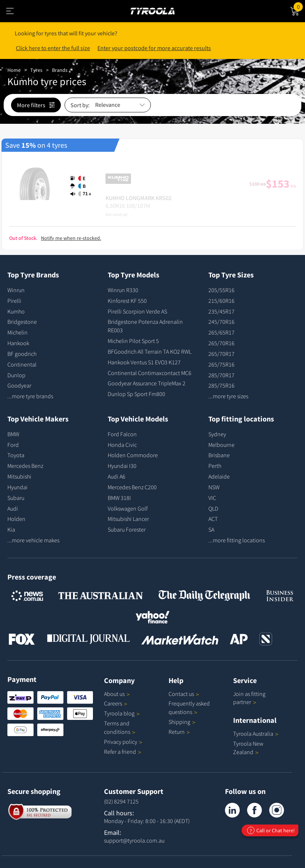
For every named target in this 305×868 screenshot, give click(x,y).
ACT (213, 519)
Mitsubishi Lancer (128, 519)
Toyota (16, 455)
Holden (16, 519)
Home (14, 70)
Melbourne (221, 445)
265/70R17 (221, 354)
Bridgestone (22, 322)
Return (177, 732)
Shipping (179, 722)
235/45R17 (221, 311)
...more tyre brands (30, 396)
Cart (299, 6)
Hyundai (18, 487)
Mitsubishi (19, 476)
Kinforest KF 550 (127, 301)
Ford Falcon (122, 434)
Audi (13, 508)
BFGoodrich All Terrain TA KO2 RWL (150, 351)
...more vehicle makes (33, 540)
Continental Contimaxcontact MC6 (150, 373)
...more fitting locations (237, 540)
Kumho (16, 311)
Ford (13, 445)
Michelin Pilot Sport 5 (133, 341)
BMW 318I (119, 498)
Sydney (217, 434)
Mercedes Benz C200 (132, 487)
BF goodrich (22, 354)
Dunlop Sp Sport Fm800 (136, 394)
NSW (214, 487)
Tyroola (122, 713)
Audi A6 (117, 476)
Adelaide (219, 476)
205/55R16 (221, 290)
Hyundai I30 (122, 466)
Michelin (18, 332)
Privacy (123, 742)
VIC (212, 498)
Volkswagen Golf (128, 508)
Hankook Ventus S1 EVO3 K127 (144, 362)
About (117, 694)
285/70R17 (221, 375)
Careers (113, 703)
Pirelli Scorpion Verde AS (137, 311)
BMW (13, 434)
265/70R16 (221, 343)
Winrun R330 (123, 290)
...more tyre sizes (228, 396)
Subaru (16, 498)
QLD (213, 508)
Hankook (18, 343)
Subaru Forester (127, 529)
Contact (184, 694)
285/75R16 (221, 385)
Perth (215, 466)
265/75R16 (221, 364)
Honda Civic (122, 445)
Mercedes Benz (25, 466)
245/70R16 (221, 322)
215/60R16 (221, 301)
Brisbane (219, 455)
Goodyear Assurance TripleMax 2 (147, 383)
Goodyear (19, 385)
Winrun (16, 290)
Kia (11, 529)
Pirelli (14, 301)
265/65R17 (221, 332)
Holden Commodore (133, 455)
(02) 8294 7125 (121, 801)
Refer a (123, 752)
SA (211, 529)
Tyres (36, 70)
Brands (60, 70)
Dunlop (16, 375)
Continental (22, 364)
